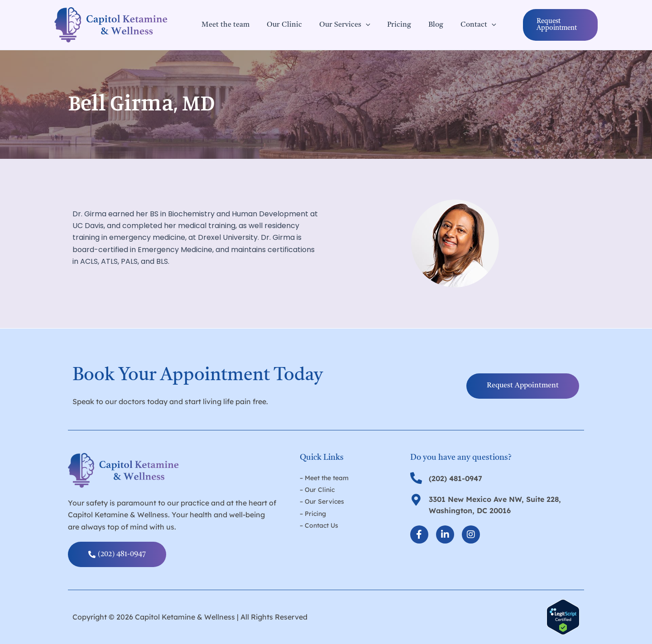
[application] (359, 25)
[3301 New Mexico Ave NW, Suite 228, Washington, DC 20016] (416, 500)
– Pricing (313, 514)
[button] (552, 25)
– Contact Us (319, 525)
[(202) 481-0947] (416, 478)
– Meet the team (324, 478)
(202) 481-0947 (455, 478)
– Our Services (322, 501)
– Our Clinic (317, 490)
